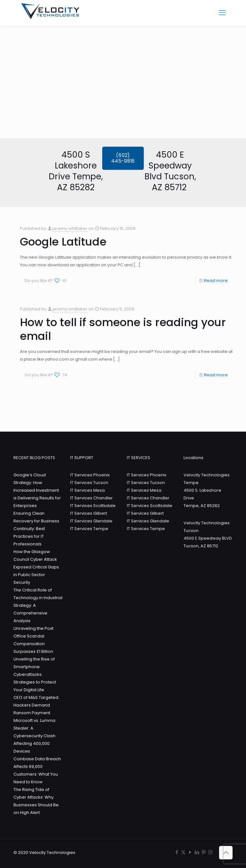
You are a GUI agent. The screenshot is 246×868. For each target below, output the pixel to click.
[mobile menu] (222, 13)
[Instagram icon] (210, 852)
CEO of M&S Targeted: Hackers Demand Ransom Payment (36, 705)
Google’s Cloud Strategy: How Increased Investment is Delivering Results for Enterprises (37, 490)
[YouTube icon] (190, 852)
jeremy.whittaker (70, 228)
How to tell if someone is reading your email (123, 329)
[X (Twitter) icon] (183, 852)
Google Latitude (63, 242)
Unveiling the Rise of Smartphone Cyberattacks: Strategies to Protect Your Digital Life (35, 674)
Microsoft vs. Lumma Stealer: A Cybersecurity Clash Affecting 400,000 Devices (34, 736)
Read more (216, 281)
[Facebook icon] (177, 852)
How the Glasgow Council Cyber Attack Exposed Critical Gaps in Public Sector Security (36, 567)
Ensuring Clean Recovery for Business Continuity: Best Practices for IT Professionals (36, 529)
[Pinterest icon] (204, 852)
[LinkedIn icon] (197, 852)
